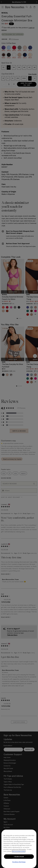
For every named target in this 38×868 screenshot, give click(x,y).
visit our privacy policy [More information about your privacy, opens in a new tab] (19, 851)
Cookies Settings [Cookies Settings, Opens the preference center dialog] (19, 862)
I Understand (19, 857)
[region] (19, 849)
